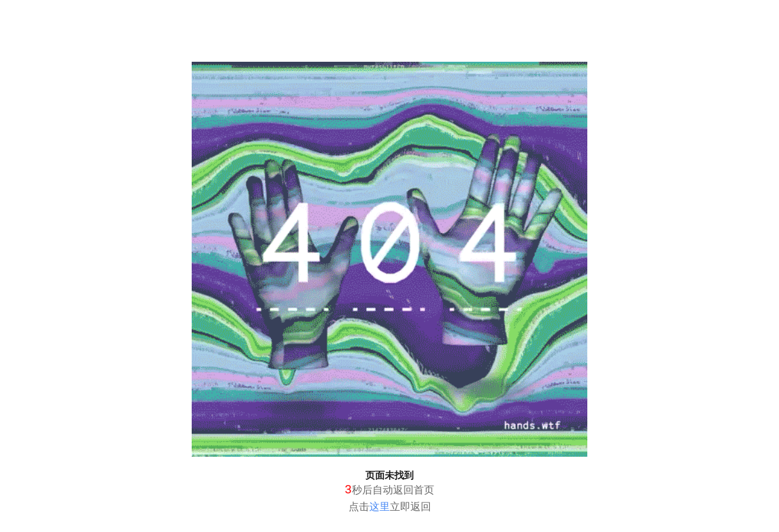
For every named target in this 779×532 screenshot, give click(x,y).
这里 (380, 507)
